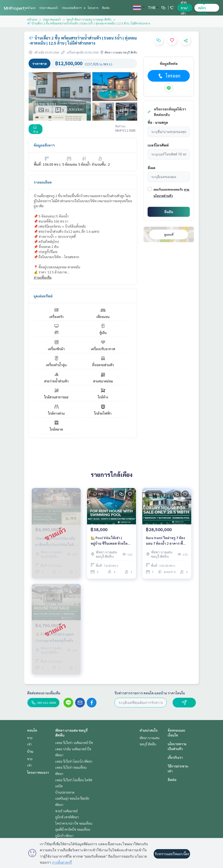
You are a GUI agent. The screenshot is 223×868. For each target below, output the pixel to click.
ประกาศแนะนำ (49, 8)
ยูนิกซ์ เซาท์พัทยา (67, 817)
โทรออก (169, 76)
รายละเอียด (43, 182)
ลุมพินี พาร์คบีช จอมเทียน (73, 829)
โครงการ (93, 8)
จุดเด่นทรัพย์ (43, 296)
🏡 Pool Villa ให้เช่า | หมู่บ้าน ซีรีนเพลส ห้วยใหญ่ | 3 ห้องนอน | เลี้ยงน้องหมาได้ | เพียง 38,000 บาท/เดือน (111, 541)
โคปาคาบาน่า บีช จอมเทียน (74, 823)
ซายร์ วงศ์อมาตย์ (66, 811)
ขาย (30, 738)
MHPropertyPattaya (23, 8)
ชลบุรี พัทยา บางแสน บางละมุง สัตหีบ (89, 19)
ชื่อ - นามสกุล (158, 122)
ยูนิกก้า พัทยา (64, 836)
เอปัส (59, 786)
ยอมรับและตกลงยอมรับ (168, 189)
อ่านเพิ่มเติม (43, 277)
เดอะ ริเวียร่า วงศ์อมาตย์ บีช (74, 743)
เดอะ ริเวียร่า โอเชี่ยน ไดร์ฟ (74, 780)
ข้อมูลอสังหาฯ (44, 145)
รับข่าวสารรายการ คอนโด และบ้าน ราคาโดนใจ (150, 693)
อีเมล (151, 168)
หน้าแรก (31, 8)
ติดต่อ (106, 8)
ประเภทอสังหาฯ (73, 8)
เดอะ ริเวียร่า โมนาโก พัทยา (74, 761)
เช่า (29, 744)
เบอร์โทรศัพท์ (158, 145)
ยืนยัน (169, 212)
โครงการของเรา (38, 772)
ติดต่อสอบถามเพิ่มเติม (44, 693)
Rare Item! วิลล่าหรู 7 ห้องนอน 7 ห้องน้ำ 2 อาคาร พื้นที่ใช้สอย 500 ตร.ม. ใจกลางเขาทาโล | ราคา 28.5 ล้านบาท (167, 541)
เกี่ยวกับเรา (175, 757)
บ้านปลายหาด (65, 792)
